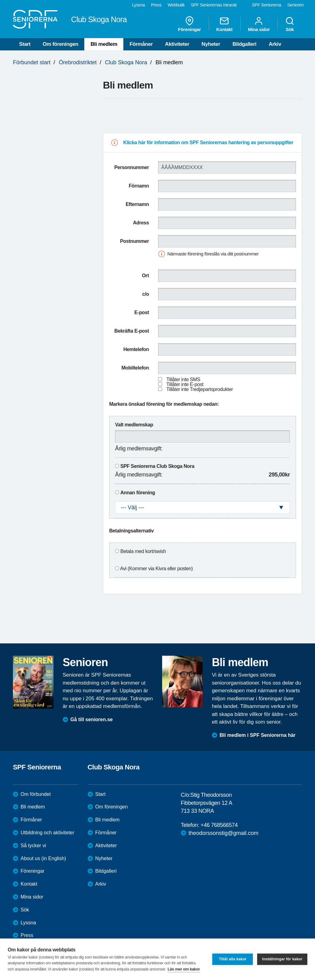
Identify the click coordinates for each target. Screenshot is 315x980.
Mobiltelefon (135, 368)
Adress (141, 223)
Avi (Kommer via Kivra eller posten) (156, 569)
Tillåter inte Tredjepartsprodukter (200, 389)
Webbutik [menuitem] (176, 5)
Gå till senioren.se (92, 719)
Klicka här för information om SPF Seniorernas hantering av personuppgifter (208, 142)
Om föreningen (61, 44)
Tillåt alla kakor (233, 959)
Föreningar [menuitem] (189, 24)
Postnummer (134, 241)
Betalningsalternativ (132, 531)
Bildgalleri (245, 44)
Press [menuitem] (156, 5)
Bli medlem (104, 44)
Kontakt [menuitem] (224, 24)
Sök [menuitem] (290, 24)
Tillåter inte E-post (185, 384)
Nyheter (211, 44)
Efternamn (138, 204)
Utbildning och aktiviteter (47, 833)
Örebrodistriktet (78, 62)
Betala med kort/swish (143, 551)
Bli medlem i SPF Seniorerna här (258, 735)
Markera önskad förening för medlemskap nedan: (164, 404)
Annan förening (138, 493)
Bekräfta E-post (132, 331)
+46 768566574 (219, 825)
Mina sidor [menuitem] (259, 24)
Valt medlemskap (134, 425)
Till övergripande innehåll (0, 0)
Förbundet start (32, 62)
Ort (145, 276)
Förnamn (139, 186)
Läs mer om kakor (184, 969)
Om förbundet (36, 794)
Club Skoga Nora (126, 62)
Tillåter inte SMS (183, 379)
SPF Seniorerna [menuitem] (267, 5)
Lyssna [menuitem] (138, 5)
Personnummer (132, 167)
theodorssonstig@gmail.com (223, 833)
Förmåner (141, 44)
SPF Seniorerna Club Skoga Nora (157, 466)
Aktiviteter (177, 44)
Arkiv (275, 44)
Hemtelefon (136, 349)
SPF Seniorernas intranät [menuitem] (214, 5)
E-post (142, 312)
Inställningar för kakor (282, 959)
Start (25, 44)
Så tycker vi (33, 846)
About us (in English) (43, 858)
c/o (146, 294)
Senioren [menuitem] (295, 5)
